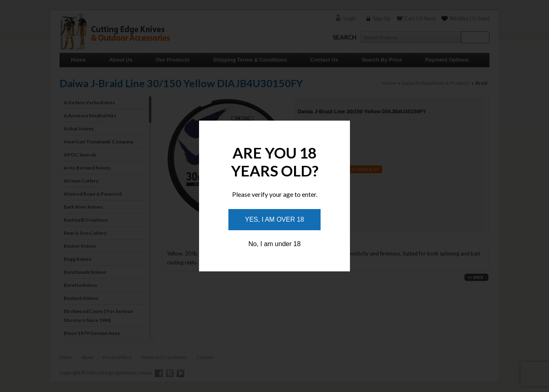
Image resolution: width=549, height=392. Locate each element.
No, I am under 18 (274, 244)
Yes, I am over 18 (275, 219)
